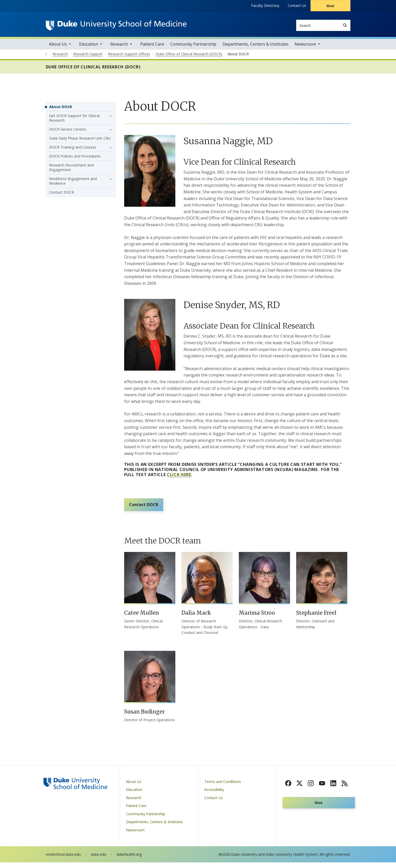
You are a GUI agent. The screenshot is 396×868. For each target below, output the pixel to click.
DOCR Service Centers (68, 132)
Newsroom (305, 46)
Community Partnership (193, 46)
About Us (58, 46)
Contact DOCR (145, 509)
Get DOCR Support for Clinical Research (74, 120)
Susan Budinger (144, 717)
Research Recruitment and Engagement (71, 170)
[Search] (345, 25)
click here (179, 477)
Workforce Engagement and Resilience (73, 183)
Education (89, 46)
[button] (110, 118)
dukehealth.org (129, 860)
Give (330, 6)
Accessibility (214, 795)
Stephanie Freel (316, 618)
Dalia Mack (196, 618)
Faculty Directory (265, 6)
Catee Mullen (142, 618)
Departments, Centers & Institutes (255, 46)
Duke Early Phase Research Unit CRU (80, 140)
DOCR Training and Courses (73, 149)
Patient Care (152, 46)
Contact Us (297, 6)
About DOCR (61, 109)
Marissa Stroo (257, 618)
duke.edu (99, 860)
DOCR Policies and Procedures (75, 158)
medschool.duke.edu (63, 860)
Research (119, 46)
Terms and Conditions (223, 787)
